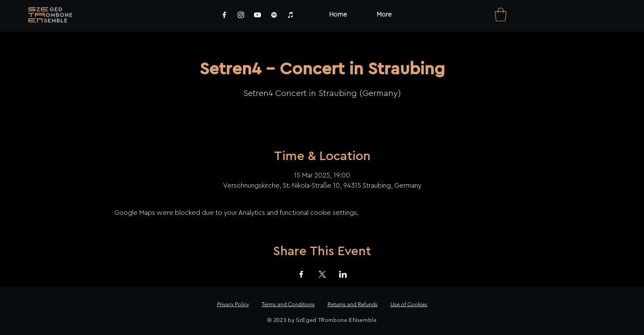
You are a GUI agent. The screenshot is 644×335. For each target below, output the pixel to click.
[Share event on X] (322, 274)
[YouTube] (257, 15)
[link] (501, 14)
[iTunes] (291, 15)
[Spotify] (274, 15)
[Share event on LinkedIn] (343, 274)
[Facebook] (224, 15)
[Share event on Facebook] (301, 274)
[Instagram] (241, 15)
